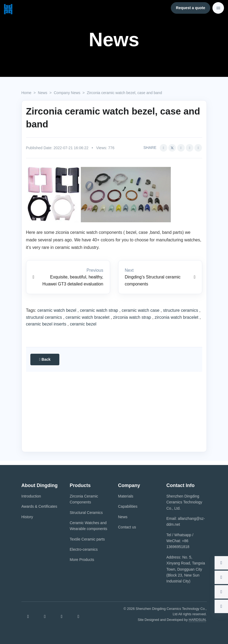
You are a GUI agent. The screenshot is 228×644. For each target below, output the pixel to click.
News (123, 517)
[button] (198, 148)
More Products (82, 560)
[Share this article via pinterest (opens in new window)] (190, 148)
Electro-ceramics (84, 549)
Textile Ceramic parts (87, 539)
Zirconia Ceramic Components (84, 499)
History (27, 517)
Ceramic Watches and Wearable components (89, 526)
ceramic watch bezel (57, 310)
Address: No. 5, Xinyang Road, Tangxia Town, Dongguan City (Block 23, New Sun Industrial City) (186, 569)
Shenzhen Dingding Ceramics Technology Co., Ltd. (184, 502)
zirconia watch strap (132, 317)
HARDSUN (197, 620)
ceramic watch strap (99, 310)
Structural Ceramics (86, 513)
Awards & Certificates (39, 506)
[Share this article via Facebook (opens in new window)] (164, 148)
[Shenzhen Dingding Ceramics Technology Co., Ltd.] (8, 8)
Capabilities (128, 506)
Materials (126, 496)
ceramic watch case (141, 310)
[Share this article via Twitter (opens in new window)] (172, 148)
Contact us (127, 527)
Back (45, 359)
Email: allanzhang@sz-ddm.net (186, 521)
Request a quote (191, 8)
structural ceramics (44, 317)
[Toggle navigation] (218, 8)
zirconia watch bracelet (177, 317)
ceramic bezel (83, 324)
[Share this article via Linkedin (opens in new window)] (181, 148)
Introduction (31, 496)
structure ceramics (181, 310)
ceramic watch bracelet (88, 317)
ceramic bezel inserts (46, 324)
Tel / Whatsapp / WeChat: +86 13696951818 (180, 541)
